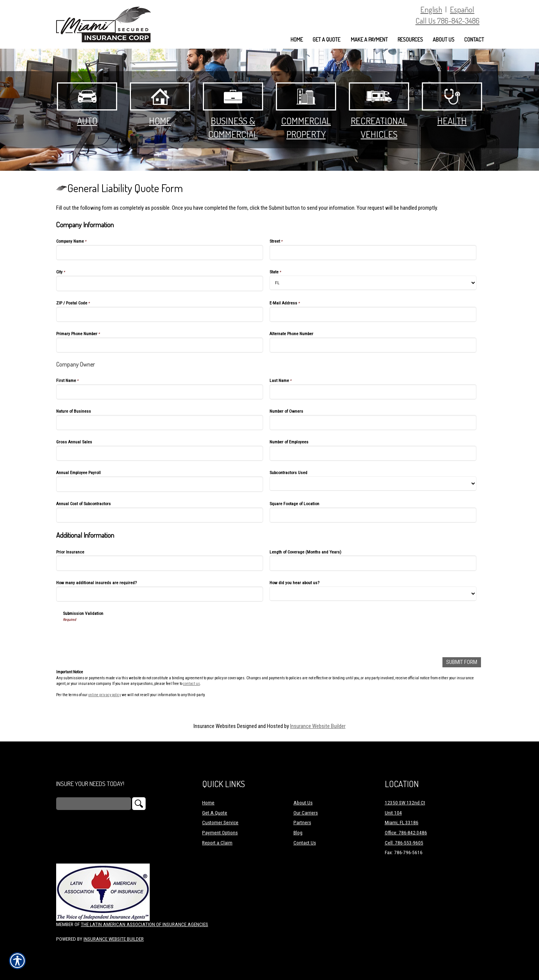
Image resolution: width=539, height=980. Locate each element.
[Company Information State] (373, 283)
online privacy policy (105, 695)
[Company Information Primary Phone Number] (160, 345)
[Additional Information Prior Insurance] (160, 563)
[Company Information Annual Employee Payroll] (160, 484)
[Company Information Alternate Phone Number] (373, 345)
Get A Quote (215, 813)
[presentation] (120, 637)
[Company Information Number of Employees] (373, 453)
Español (462, 9)
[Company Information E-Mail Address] (373, 314)
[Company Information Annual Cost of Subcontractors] (160, 515)
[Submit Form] (462, 662)
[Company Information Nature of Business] (160, 423)
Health (452, 104)
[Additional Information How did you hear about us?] (373, 594)
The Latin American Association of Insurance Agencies (144, 924)
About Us (303, 803)
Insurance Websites (215, 726)
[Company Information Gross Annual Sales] (160, 453)
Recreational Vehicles (379, 111)
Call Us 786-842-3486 (447, 20)
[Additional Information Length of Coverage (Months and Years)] (373, 563)
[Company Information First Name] (160, 392)
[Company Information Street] (373, 253)
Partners (302, 823)
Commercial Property (306, 111)
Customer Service (220, 823)
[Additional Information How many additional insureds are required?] (160, 594)
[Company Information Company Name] (160, 253)
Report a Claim (217, 842)
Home (160, 104)
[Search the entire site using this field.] (94, 804)
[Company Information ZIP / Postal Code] (160, 314)
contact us (191, 684)
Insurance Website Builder (318, 726)
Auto (87, 104)
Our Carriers (306, 813)
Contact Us (305, 842)
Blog (298, 833)
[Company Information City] (160, 283)
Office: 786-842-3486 (406, 833)
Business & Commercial (233, 111)
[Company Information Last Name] (373, 392)
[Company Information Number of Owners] (373, 423)
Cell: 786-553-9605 (404, 842)
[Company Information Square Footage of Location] (373, 515)
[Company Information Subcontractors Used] (373, 484)
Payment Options (220, 833)
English (431, 9)
